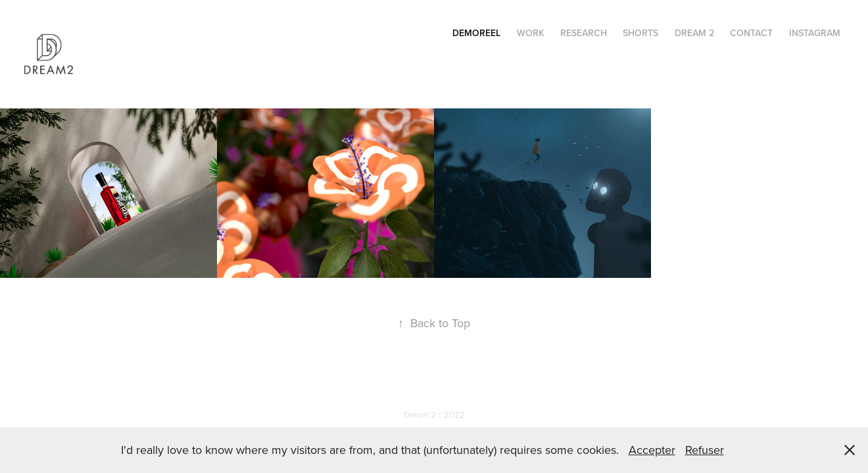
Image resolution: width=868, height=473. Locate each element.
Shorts (640, 33)
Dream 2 (694, 33)
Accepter (652, 450)
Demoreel (476, 33)
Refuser (705, 450)
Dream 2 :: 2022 (434, 415)
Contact (751, 33)
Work (531, 33)
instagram (815, 33)
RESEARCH (584, 33)
